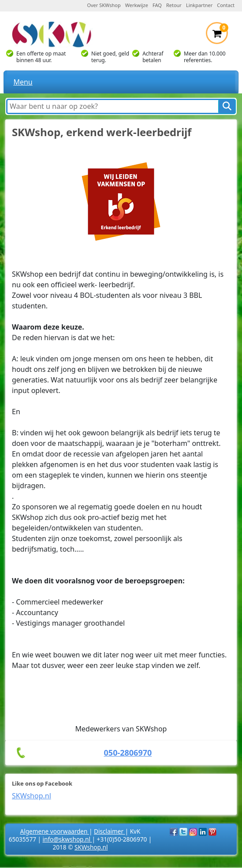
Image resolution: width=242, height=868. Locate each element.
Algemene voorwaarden (55, 831)
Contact (226, 5)
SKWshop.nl (32, 796)
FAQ (157, 5)
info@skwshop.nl (67, 839)
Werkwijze (137, 5)
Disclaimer (110, 831)
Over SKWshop (104, 5)
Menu (23, 82)
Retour (174, 5)
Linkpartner (199, 5)
